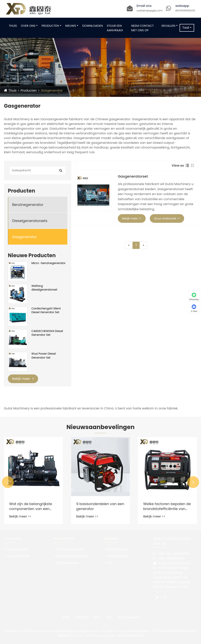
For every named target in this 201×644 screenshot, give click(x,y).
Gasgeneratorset (133, 176)
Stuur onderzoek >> (167, 218)
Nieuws (71, 26)
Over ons (28, 26)
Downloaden (93, 26)
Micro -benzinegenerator (48, 263)
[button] (8, 482)
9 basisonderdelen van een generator (144, 506)
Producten (50, 26)
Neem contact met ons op (143, 28)
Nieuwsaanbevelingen (101, 427)
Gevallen (168, 26)
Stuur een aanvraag (115, 28)
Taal (186, 28)
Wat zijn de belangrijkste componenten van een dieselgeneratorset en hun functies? (76, 506)
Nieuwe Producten (32, 255)
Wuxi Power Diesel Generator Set (44, 356)
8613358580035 (185, 11)
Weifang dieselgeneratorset (44, 288)
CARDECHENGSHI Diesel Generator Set (47, 333)
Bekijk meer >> (132, 218)
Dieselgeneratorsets (30, 221)
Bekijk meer (23, 379)
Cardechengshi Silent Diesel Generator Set (46, 311)
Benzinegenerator (28, 205)
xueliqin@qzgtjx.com (150, 11)
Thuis (13, 26)
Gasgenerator (52, 90)
